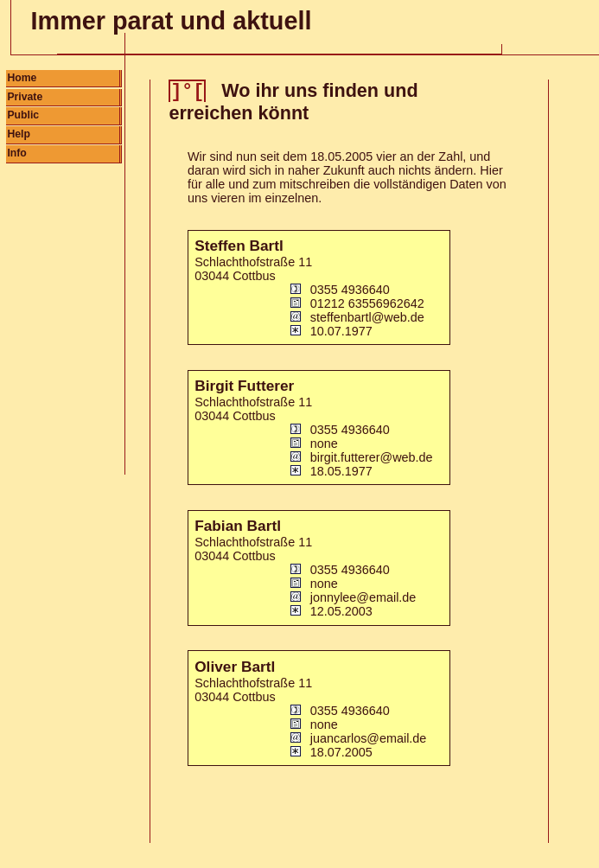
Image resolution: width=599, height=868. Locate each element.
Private (25, 97)
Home (22, 78)
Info (16, 153)
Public (23, 115)
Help (19, 134)
